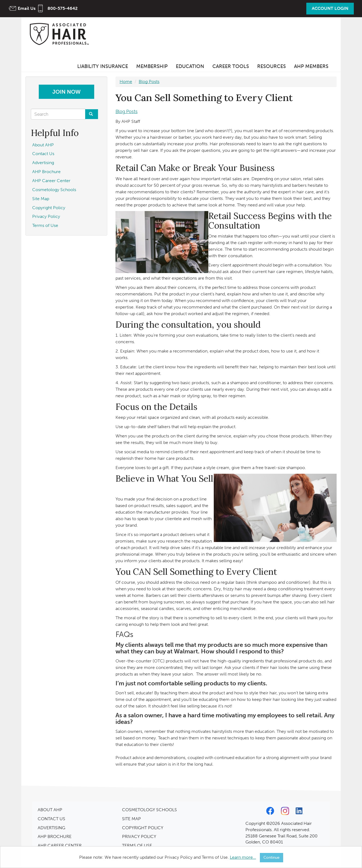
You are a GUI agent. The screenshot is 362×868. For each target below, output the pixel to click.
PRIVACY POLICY (139, 836)
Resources (271, 66)
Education (190, 66)
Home (126, 82)
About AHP (43, 145)
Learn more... (243, 857)
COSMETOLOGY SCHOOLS (149, 810)
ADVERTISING (51, 828)
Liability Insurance (103, 66)
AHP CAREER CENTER (60, 845)
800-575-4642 (63, 8)
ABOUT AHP (50, 810)
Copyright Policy (49, 208)
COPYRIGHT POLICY (143, 828)
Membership (152, 66)
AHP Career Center (51, 181)
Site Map (41, 199)
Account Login (330, 8)
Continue (271, 857)
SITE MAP (131, 819)
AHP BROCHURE (55, 836)
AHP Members (311, 66)
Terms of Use (45, 225)
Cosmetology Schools (54, 190)
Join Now (66, 92)
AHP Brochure (46, 172)
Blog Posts (149, 82)
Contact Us (43, 154)
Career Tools (231, 66)
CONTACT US (51, 819)
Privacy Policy (46, 216)
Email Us (27, 8)
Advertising (43, 163)
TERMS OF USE (137, 845)
